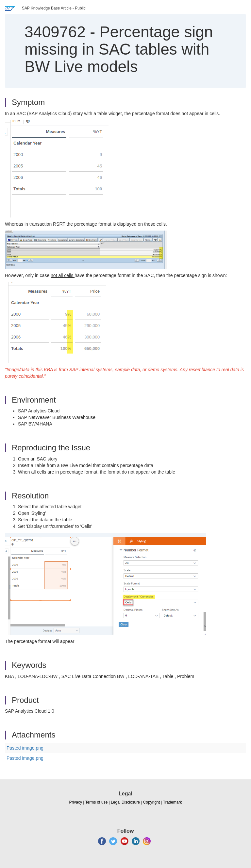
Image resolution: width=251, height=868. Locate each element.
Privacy (76, 802)
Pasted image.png (25, 748)
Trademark (173, 802)
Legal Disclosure (125, 802)
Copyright (151, 802)
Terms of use (97, 802)
